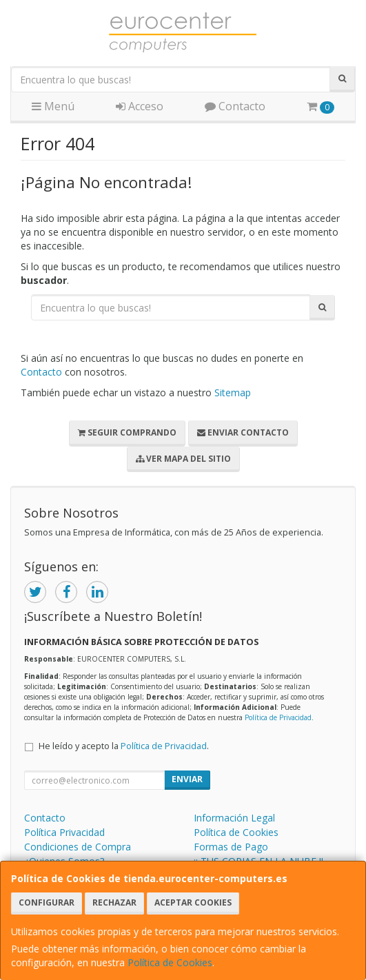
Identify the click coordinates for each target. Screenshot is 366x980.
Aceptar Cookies (193, 902)
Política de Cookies (170, 962)
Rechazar (114, 902)
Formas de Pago (231, 847)
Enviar (187, 779)
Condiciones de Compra (78, 847)
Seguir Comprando (127, 432)
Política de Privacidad (278, 717)
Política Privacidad (64, 832)
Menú (53, 106)
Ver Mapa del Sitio (183, 459)
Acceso (140, 106)
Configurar (47, 902)
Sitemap (233, 392)
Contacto (235, 106)
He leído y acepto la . (124, 746)
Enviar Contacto (243, 432)
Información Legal (234, 818)
